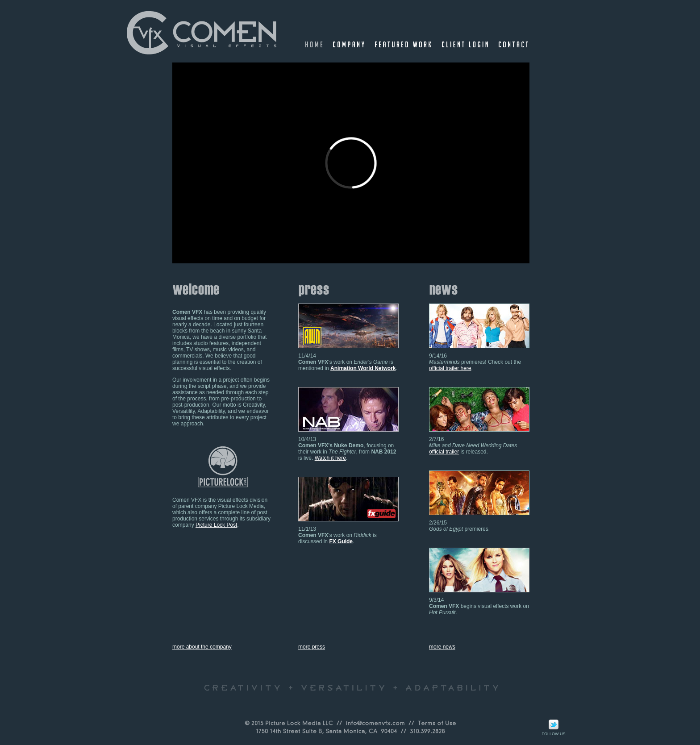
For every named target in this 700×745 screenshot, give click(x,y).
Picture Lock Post (216, 525)
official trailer (444, 452)
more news (442, 647)
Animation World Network (363, 368)
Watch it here (330, 458)
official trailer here (450, 368)
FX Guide (341, 541)
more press (312, 647)
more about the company (202, 647)
